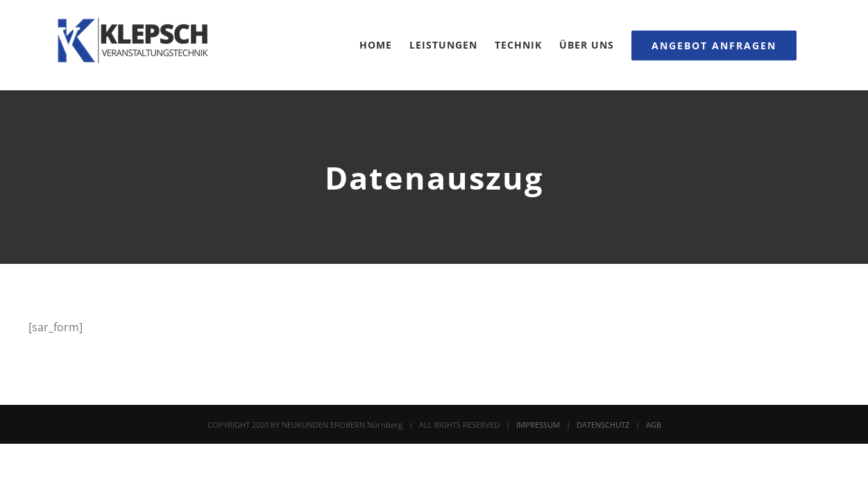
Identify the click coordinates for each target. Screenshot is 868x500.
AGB (654, 425)
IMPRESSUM (538, 425)
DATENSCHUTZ (603, 425)
